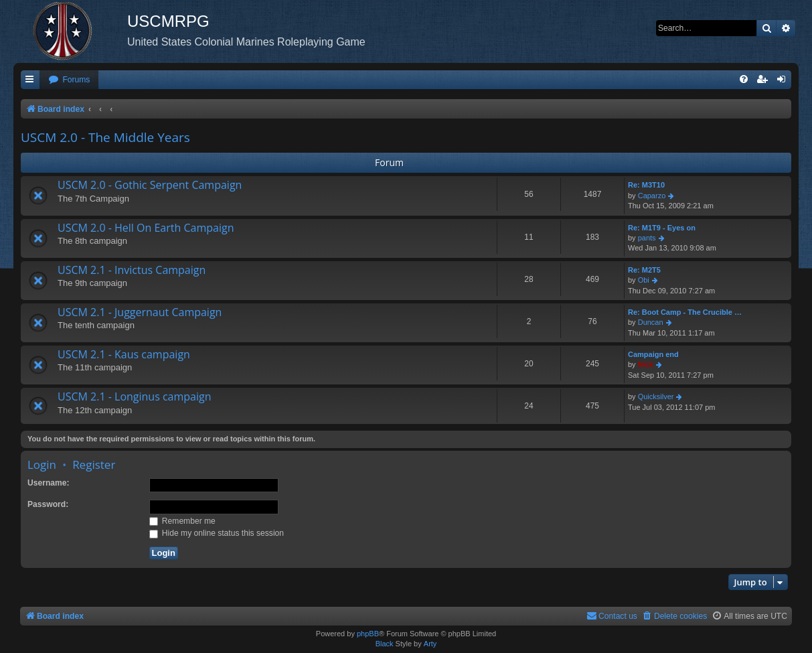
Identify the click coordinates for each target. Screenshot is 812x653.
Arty (430, 644)
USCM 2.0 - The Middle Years (105, 137)
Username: (49, 483)
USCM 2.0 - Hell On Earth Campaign (146, 228)
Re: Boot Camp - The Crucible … (685, 312)
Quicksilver (656, 396)
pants (647, 238)
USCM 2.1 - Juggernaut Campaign (140, 312)
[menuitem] (69, 80)
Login (42, 464)
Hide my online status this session (217, 533)
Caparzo (652, 196)
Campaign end (653, 354)
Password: (48, 504)
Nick (646, 364)
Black (385, 644)
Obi (644, 280)
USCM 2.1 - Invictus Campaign (132, 270)
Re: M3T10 (646, 185)
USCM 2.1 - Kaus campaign (124, 354)
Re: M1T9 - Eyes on (662, 228)
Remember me (182, 521)
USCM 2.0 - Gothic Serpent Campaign (150, 185)
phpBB (368, 634)
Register (94, 464)
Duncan (651, 322)
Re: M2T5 (644, 270)
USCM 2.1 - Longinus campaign (135, 396)
